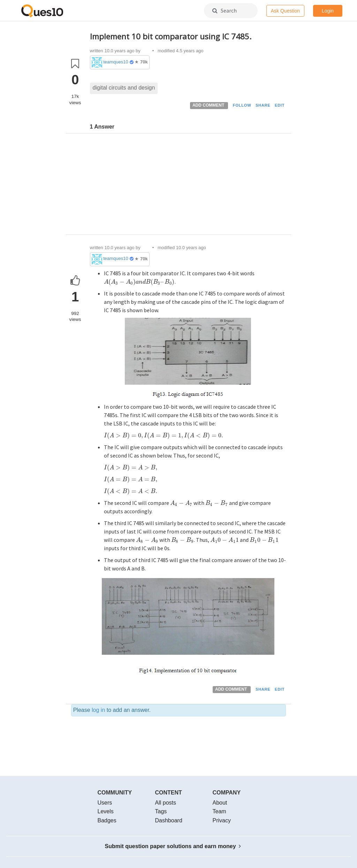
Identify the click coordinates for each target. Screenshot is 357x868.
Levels (106, 811)
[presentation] (139, 282)
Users (105, 803)
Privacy (222, 820)
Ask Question (285, 11)
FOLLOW (242, 105)
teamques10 (116, 62)
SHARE (263, 105)
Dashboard (169, 820)
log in (98, 710)
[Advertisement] (188, 186)
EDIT (280, 105)
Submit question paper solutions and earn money (173, 846)
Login (328, 11)
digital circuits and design (124, 88)
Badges (107, 820)
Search (225, 10)
